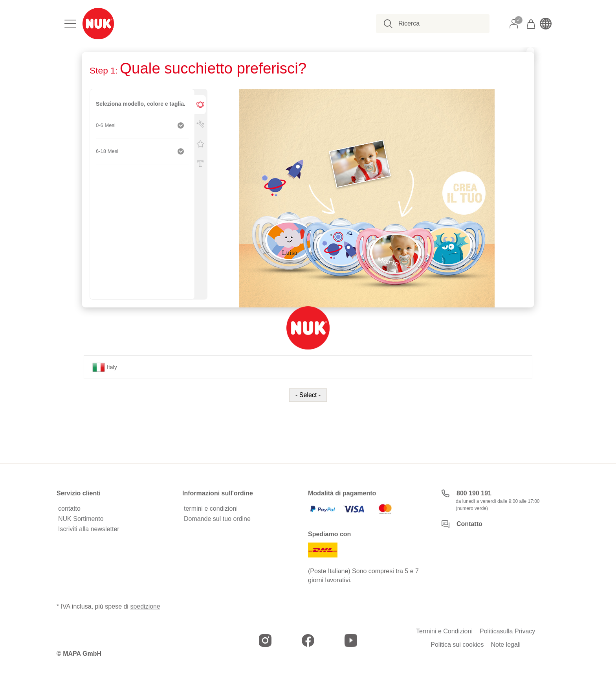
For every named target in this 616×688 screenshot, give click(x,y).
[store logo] (98, 24)
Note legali (506, 645)
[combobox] (437, 24)
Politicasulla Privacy (507, 631)
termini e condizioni (211, 509)
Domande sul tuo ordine (217, 519)
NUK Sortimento (81, 519)
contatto (69, 509)
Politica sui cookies (457, 645)
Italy (105, 367)
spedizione (145, 606)
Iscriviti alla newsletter (89, 529)
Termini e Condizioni (444, 631)
